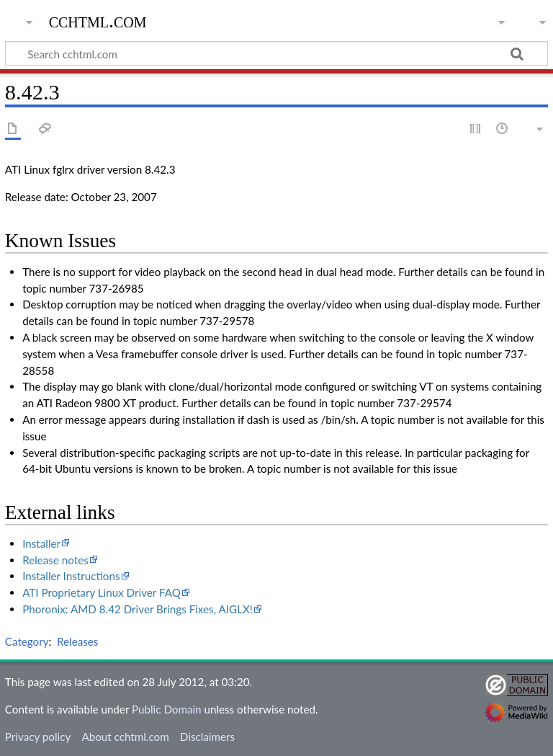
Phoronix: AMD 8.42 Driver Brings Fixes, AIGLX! (138, 609)
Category (27, 641)
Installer (41, 543)
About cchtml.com (125, 737)
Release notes (55, 560)
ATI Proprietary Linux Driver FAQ (102, 592)
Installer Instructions (71, 576)
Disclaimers (207, 737)
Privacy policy (38, 737)
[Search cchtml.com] (276, 53)
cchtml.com (98, 21)
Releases (77, 641)
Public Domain (167, 709)
